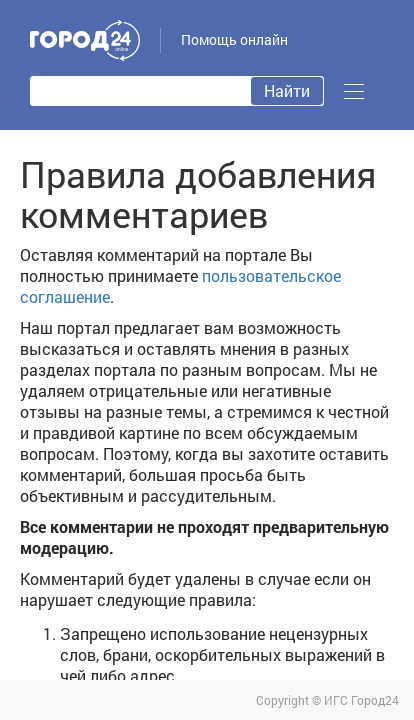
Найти (287, 90)
